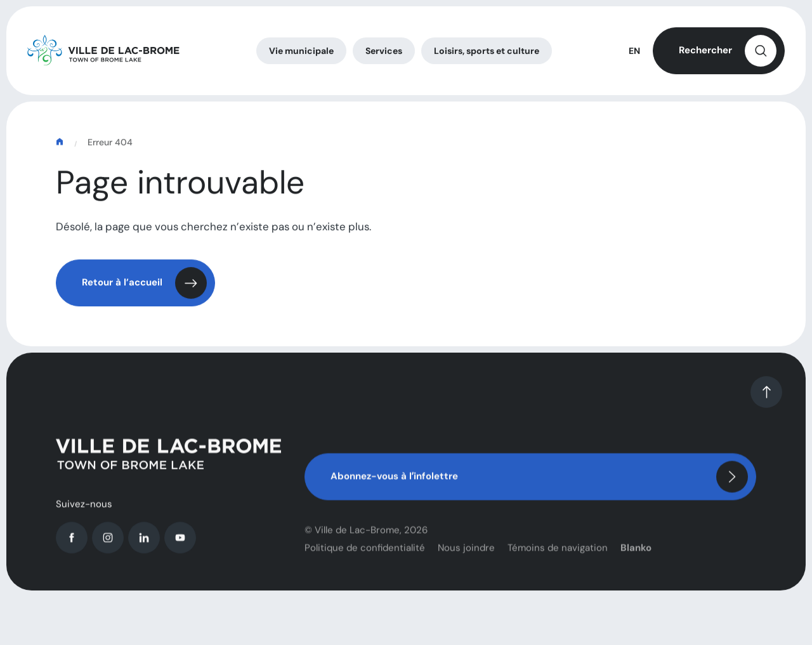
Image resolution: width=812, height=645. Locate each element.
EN (634, 53)
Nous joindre (466, 558)
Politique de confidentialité (365, 558)
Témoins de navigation (558, 558)
